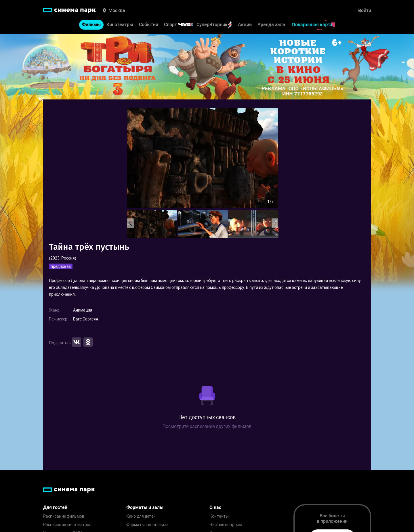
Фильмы (91, 25)
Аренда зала (271, 25)
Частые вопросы (226, 525)
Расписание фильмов (64, 516)
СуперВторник (214, 25)
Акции (245, 25)
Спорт (182, 25)
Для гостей (55, 507)
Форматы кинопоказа (148, 525)
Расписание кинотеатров (67, 525)
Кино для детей (141, 516)
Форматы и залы (145, 507)
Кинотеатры (120, 25)
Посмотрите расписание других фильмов (207, 426)
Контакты (219, 516)
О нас (215, 507)
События (149, 25)
